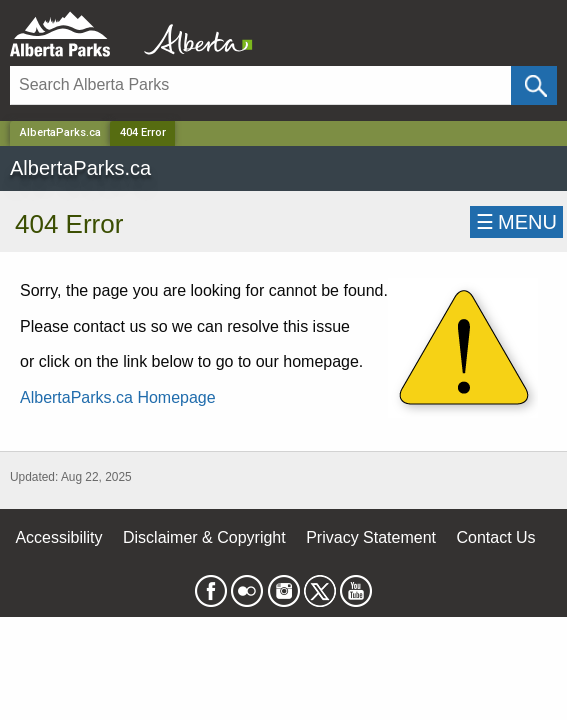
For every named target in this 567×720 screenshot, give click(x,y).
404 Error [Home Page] (143, 132)
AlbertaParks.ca (60, 132)
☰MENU (516, 222)
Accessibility (58, 537)
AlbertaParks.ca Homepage (118, 397)
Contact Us (495, 537)
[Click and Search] (534, 85)
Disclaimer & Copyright (204, 537)
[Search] (260, 85)
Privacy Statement (371, 537)
